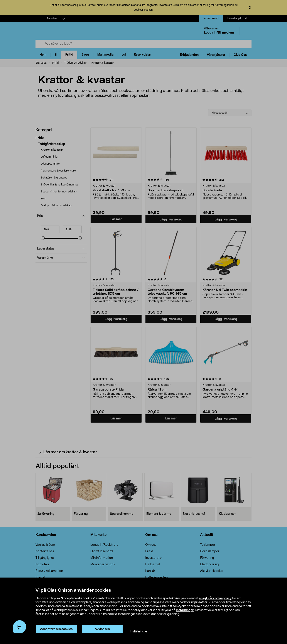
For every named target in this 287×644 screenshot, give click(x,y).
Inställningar (139, 632)
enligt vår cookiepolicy (215, 598)
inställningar (185, 610)
